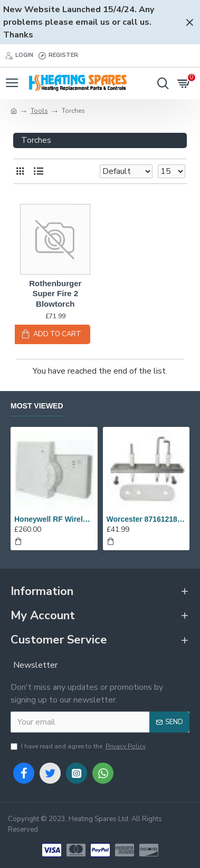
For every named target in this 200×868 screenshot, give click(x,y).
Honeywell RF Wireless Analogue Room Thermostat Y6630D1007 (54, 519)
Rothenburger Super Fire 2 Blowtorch (55, 294)
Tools (39, 111)
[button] (98, 559)
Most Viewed (37, 406)
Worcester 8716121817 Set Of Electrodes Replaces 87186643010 (146, 519)
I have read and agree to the (79, 746)
